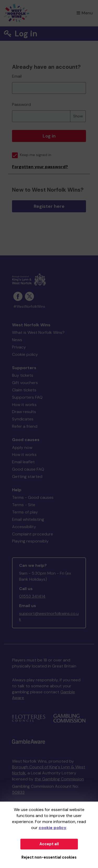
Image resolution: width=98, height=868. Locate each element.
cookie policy (53, 828)
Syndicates (23, 419)
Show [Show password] (78, 116)
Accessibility (24, 527)
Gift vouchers (25, 383)
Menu (85, 13)
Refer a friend (25, 426)
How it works (24, 405)
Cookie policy (25, 354)
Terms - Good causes (33, 497)
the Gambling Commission (59, 779)
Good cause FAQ (28, 469)
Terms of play (25, 512)
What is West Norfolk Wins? (38, 332)
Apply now (22, 447)
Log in (49, 136)
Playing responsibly (30, 541)
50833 (18, 792)
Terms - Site (24, 505)
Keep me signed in (32, 155)
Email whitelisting (28, 519)
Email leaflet (23, 462)
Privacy (19, 347)
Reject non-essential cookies (49, 857)
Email (17, 76)
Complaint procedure (33, 534)
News (17, 340)
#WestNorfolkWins (29, 307)
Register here (49, 206)
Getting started (27, 476)
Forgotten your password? (40, 167)
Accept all (49, 844)
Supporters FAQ (27, 397)
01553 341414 (32, 596)
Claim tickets (24, 390)
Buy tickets (23, 375)
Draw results (24, 412)
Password (21, 104)
